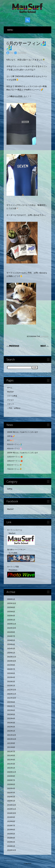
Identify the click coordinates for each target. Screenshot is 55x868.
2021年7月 (11, 751)
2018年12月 (12, 850)
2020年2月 (11, 797)
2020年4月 (11, 788)
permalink (44, 336)
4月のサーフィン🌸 (15, 449)
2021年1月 (11, 768)
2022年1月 (11, 731)
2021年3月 (11, 764)
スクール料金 (12, 396)
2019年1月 (11, 846)
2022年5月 (11, 715)
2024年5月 (11, 640)
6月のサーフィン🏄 (15, 444)
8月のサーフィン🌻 (15, 465)
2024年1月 (11, 653)
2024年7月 (11, 636)
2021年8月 (11, 747)
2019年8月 (11, 821)
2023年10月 (12, 661)
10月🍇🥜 (11, 436)
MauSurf (10, 392)
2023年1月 (11, 686)
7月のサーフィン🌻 (15, 469)
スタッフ (11, 404)
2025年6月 (11, 612)
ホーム (10, 388)
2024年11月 (12, 624)
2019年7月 (11, 826)
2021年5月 (11, 756)
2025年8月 (11, 607)
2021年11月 (12, 739)
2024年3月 (11, 649)
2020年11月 (12, 772)
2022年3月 (11, 723)
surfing (10, 489)
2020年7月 (11, 780)
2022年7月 (11, 706)
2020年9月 (11, 776)
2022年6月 (11, 710)
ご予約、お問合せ (14, 408)
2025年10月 (12, 603)
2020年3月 (11, 793)
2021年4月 (11, 760)
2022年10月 (12, 698)
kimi (12, 53)
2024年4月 (11, 644)
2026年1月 (11, 599)
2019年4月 (11, 838)
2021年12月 (12, 735)
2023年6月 (11, 673)
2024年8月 (11, 632)
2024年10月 (12, 628)
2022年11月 (12, 694)
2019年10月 (12, 813)
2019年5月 (11, 834)
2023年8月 (11, 665)
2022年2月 (11, 727)
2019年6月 (11, 830)
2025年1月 (11, 620)
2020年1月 (11, 801)
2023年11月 (12, 657)
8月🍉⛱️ (11, 440)
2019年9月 (11, 817)
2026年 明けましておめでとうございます (23, 432)
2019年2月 (11, 842)
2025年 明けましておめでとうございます (23, 453)
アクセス (11, 400)
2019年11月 (12, 809)
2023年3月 (11, 682)
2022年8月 (11, 702)
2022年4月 (11, 719)
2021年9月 (11, 743)
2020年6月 (11, 784)
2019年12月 (12, 805)
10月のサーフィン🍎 (15, 461)
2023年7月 (11, 669)
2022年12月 (12, 690)
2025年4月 (11, 616)
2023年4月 (11, 677)
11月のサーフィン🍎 (15, 457)
